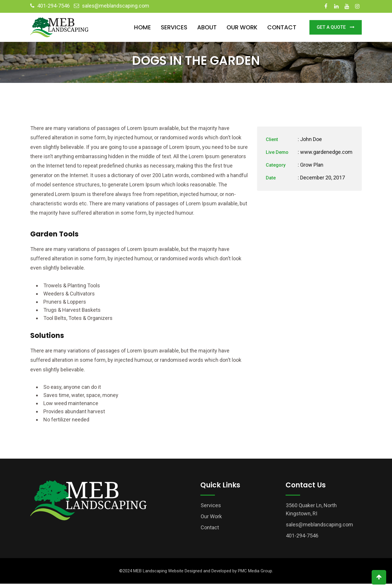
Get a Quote (336, 27)
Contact (282, 27)
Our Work (242, 27)
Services (174, 27)
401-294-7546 (54, 6)
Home (142, 27)
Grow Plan (312, 167)
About (207, 27)
